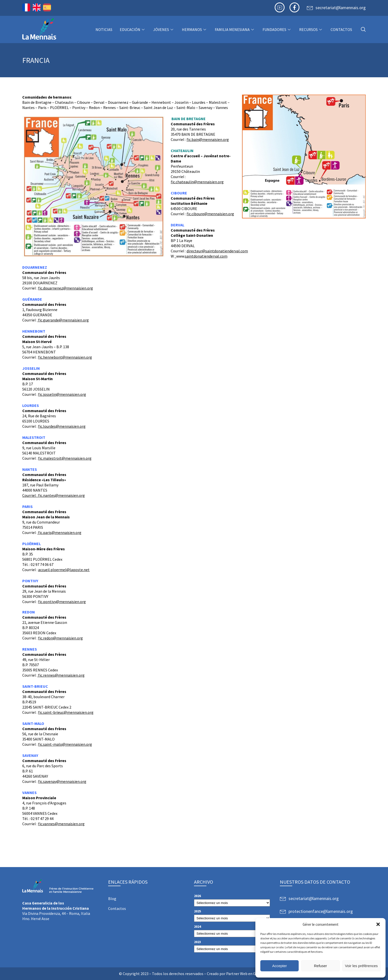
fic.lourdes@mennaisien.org (62, 426)
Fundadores (277, 29)
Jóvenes (164, 29)
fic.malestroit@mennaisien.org (65, 458)
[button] (378, 924)
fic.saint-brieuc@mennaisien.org (66, 712)
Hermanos (195, 29)
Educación (133, 29)
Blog (112, 899)
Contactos (341, 29)
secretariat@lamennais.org (341, 8)
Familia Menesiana (235, 29)
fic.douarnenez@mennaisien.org (66, 288)
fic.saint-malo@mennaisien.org (65, 744)
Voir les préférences (361, 966)
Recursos (311, 29)
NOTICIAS (104, 29)
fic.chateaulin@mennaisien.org (197, 182)
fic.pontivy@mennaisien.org (62, 602)
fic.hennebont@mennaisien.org (65, 357)
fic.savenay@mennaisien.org (62, 781)
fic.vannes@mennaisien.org (61, 824)
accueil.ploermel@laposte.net (64, 570)
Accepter (279, 966)
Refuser (321, 966)
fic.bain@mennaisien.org (208, 139)
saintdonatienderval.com (206, 256)
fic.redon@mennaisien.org (61, 638)
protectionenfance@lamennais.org (321, 911)
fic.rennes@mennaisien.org (61, 675)
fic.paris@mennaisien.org (59, 532)
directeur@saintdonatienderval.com (217, 251)
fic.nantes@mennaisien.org (61, 495)
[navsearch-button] (363, 30)
